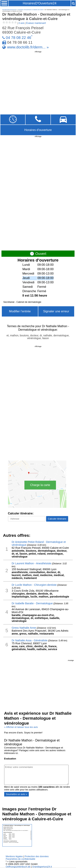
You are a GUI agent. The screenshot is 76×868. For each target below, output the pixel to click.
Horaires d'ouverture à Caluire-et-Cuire (31, 10)
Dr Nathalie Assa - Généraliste (30, 640)
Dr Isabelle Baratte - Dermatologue (32, 603)
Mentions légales (14, 856)
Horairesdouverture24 (9, 10)
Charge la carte (40, 485)
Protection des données (37, 856)
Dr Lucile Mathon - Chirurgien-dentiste (34, 585)
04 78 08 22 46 (18, 38)
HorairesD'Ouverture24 (40, 3)
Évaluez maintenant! (36, 23)
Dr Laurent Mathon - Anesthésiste (31, 563)
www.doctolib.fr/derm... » (28, 47)
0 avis (21, 23)
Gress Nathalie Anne (24, 628)
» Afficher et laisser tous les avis (21, 727)
